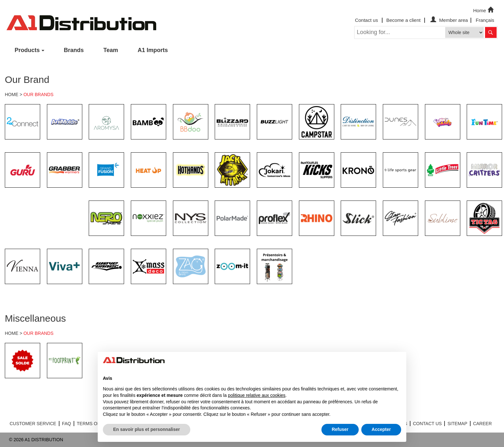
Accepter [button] (381, 429)
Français (485, 20)
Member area (448, 20)
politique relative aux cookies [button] (257, 395)
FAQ (67, 424)
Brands (74, 50)
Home (484, 10)
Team (111, 50)
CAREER (482, 424)
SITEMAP (457, 424)
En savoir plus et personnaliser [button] (147, 429)
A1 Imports (153, 50)
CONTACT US (428, 424)
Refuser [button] (340, 429)
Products (27, 50)
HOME (12, 94)
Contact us (366, 20)
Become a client (404, 20)
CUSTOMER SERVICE (33, 424)
